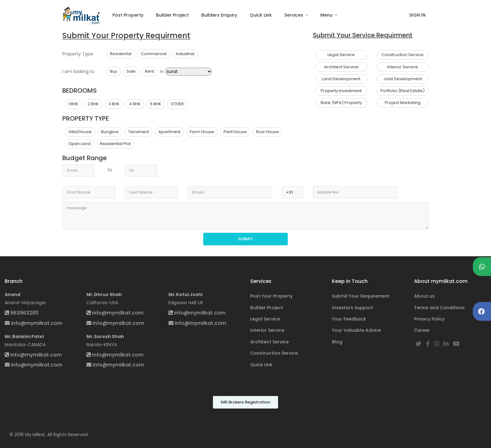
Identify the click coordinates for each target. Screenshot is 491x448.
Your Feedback (349, 319)
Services (294, 15)
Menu (327, 15)
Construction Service (274, 353)
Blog (337, 342)
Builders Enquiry (219, 15)
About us (424, 296)
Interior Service (267, 330)
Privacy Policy (429, 319)
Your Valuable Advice (356, 330)
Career (422, 330)
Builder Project (172, 15)
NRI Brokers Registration (246, 402)
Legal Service (265, 319)
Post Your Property (271, 296)
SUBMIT (246, 239)
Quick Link (261, 15)
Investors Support (352, 308)
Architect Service (269, 342)
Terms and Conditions (439, 308)
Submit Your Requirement (361, 296)
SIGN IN (417, 15)
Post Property (128, 15)
